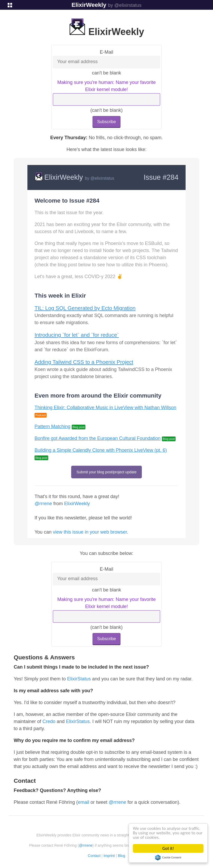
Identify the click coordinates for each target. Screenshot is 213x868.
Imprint (109, 856)
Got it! (168, 848)
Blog (122, 856)
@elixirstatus (102, 178)
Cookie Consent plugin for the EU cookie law (168, 857)
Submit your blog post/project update (106, 472)
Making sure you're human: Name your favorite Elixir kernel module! (106, 86)
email (83, 802)
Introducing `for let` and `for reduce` (77, 335)
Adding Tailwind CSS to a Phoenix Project (84, 362)
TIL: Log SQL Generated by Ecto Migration (85, 308)
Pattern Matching (52, 427)
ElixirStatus (79, 679)
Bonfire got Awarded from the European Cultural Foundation (98, 438)
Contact (94, 856)
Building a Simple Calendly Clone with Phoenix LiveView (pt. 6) (101, 450)
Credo (49, 721)
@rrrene (43, 504)
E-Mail (106, 52)
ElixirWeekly (89, 5)
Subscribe (106, 122)
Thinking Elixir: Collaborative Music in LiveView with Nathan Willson (105, 408)
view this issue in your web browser (90, 532)
